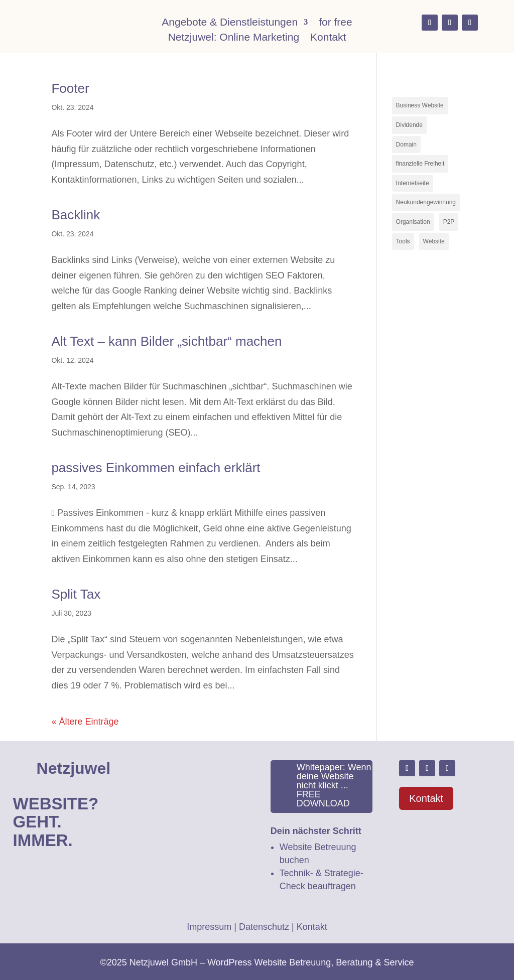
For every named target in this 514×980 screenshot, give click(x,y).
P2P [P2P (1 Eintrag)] (449, 222)
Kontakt (328, 38)
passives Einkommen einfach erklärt (156, 468)
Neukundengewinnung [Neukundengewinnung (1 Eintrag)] (426, 202)
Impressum (209, 927)
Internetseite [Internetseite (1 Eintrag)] (413, 183)
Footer (70, 88)
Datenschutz (264, 927)
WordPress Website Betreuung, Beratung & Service (311, 962)
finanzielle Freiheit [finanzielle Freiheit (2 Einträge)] (420, 164)
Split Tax (76, 594)
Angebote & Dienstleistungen (230, 23)
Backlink (76, 215)
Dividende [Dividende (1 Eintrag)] (409, 125)
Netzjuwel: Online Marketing (234, 38)
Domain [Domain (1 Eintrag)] (406, 145)
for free (336, 23)
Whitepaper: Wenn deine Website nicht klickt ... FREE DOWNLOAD (334, 785)
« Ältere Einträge (85, 722)
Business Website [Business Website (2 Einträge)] (420, 105)
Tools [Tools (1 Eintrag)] (403, 241)
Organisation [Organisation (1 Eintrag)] (413, 222)
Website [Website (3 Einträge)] (434, 241)
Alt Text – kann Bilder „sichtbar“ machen (166, 341)
